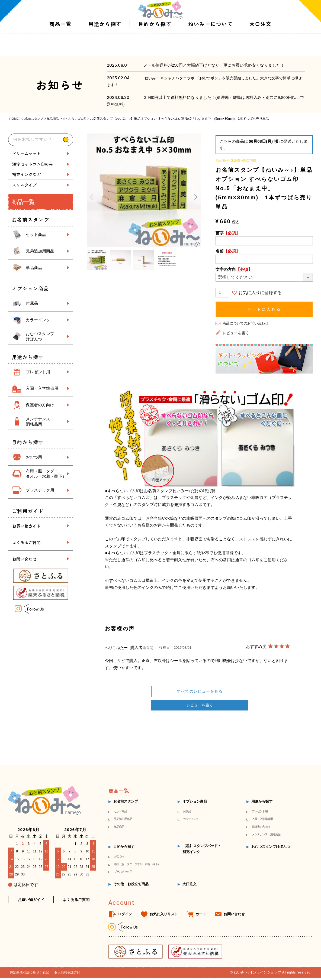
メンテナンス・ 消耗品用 (40, 422)
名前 (228, 251)
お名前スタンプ (34, 119)
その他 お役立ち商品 (131, 886)
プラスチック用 (40, 490)
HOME (14, 119)
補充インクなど (26, 174)
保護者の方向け (40, 405)
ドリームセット (26, 153)
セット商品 (36, 234)
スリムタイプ (24, 185)
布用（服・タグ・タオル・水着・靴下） (137, 866)
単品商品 (56, 119)
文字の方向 (234, 269)
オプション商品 (195, 804)
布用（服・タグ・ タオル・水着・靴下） (46, 474)
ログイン (125, 916)
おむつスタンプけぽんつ (271, 848)
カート (201, 916)
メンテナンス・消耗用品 (266, 836)
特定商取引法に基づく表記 (31, 974)
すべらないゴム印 (79, 119)
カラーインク (38, 320)
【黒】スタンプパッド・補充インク (202, 851)
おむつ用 (34, 457)
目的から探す (155, 46)
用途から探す (105, 46)
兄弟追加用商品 (40, 251)
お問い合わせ (24, 559)
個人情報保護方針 (72, 974)
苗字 (228, 233)
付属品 (32, 303)
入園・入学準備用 (42, 388)
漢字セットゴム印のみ (33, 164)
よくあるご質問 (26, 542)
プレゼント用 (38, 372)
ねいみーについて (210, 46)
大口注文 (261, 46)
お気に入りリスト (164, 916)
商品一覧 (60, 46)
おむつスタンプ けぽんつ (40, 336)
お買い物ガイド (26, 526)
